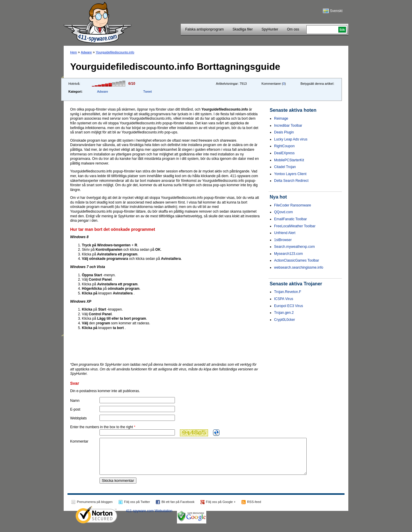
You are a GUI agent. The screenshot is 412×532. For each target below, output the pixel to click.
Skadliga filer (243, 29)
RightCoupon (284, 146)
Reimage (281, 118)
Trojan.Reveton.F (288, 292)
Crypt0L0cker (284, 320)
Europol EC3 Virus (289, 306)
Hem (74, 52)
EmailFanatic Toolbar (291, 219)
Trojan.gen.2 (284, 313)
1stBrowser (283, 240)
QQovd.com (283, 212)
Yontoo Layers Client (290, 174)
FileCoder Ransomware (293, 205)
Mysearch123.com (288, 254)
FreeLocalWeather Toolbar (295, 226)
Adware (86, 52)
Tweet (147, 92)
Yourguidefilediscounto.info (115, 52)
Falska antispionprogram (204, 29)
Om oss (293, 29)
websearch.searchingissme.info (299, 267)
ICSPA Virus (284, 299)
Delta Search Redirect (291, 181)
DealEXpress (284, 153)
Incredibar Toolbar (288, 126)
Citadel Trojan (285, 167)
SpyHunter (270, 29)
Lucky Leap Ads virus (291, 139)
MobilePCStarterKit (289, 160)
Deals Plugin (284, 132)
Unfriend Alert (285, 233)
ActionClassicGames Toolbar (297, 260)
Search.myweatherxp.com (294, 247)
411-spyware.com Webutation (149, 518)
